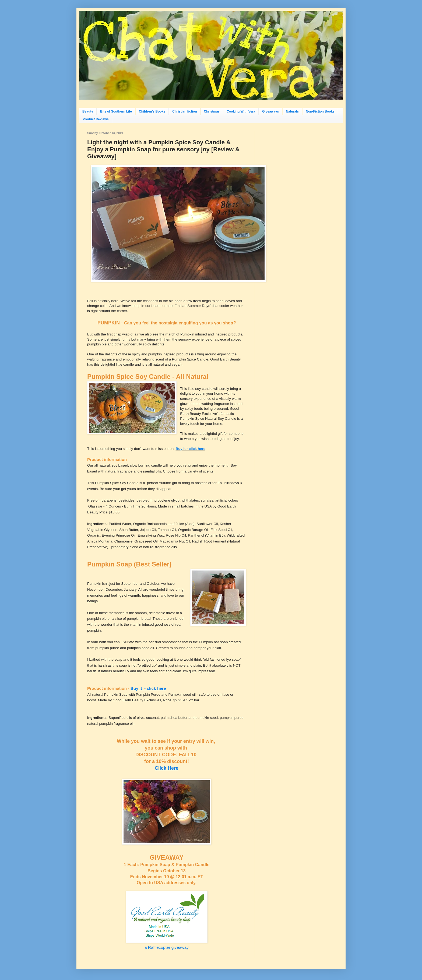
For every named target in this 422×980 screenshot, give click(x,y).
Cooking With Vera (241, 111)
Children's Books (152, 111)
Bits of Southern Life (116, 111)
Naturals (292, 111)
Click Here (167, 768)
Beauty (88, 111)
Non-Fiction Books (320, 111)
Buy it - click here (191, 449)
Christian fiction (184, 111)
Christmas (212, 111)
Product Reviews (96, 119)
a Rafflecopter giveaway (167, 947)
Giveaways (270, 111)
